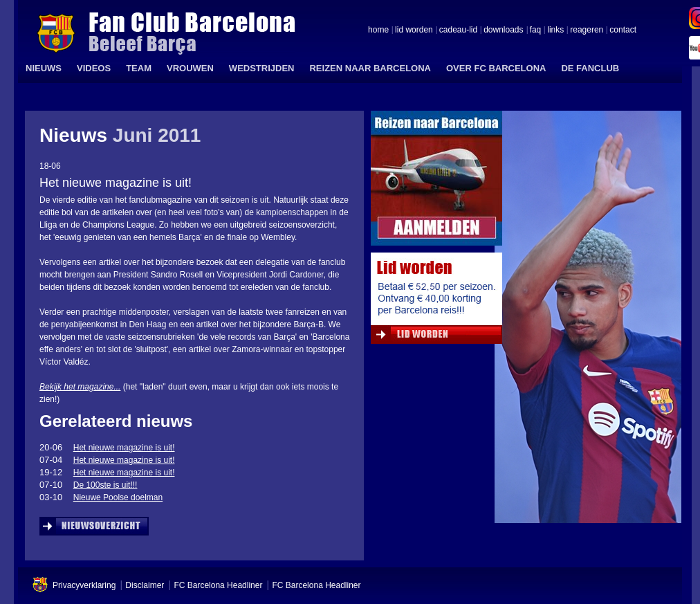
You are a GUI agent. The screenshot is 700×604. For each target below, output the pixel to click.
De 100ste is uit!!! (105, 485)
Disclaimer (145, 585)
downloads (503, 30)
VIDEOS (94, 68)
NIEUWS (44, 68)
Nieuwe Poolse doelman (118, 497)
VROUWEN (190, 68)
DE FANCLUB (590, 68)
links (555, 30)
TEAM (139, 68)
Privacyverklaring (84, 585)
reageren (587, 30)
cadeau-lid (458, 30)
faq (536, 30)
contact (623, 30)
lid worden (414, 30)
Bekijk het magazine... (80, 387)
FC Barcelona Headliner (218, 585)
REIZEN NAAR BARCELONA (370, 68)
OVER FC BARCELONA (496, 68)
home (378, 30)
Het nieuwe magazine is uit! (124, 448)
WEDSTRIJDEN (262, 68)
